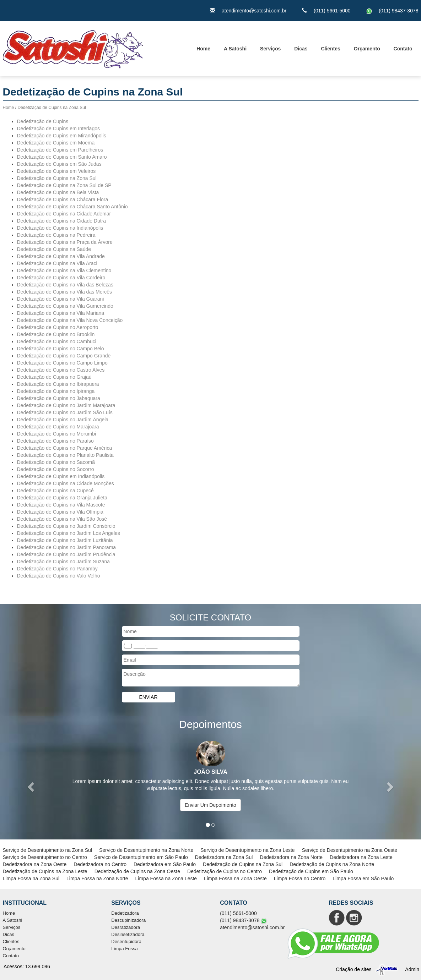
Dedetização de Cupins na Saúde (54, 249)
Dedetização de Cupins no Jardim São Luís (65, 412)
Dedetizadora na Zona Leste (361, 857)
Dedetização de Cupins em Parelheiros (60, 150)
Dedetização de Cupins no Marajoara (58, 427)
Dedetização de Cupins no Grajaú (54, 377)
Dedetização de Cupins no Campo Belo (61, 349)
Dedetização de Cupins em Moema (56, 143)
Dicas (301, 49)
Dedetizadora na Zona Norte (291, 857)
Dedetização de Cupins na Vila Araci (57, 263)
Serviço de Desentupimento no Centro (45, 857)
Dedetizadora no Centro (100, 864)
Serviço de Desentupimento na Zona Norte (146, 850)
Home (203, 49)
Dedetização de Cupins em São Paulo (311, 871)
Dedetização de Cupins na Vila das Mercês (64, 292)
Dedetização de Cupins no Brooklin (56, 334)
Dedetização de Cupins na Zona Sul (57, 178)
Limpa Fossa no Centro (300, 878)
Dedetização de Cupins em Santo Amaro (62, 157)
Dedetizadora (125, 913)
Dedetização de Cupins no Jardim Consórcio (66, 526)
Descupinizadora (128, 920)
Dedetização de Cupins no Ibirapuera (58, 384)
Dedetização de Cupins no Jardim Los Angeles (69, 533)
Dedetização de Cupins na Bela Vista (58, 192)
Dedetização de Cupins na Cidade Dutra (62, 221)
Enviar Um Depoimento (211, 805)
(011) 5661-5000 (332, 11)
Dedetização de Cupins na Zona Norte (332, 864)
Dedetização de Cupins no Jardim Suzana (64, 562)
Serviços (270, 49)
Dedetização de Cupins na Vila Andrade (61, 256)
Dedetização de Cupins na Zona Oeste (137, 871)
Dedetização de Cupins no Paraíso (55, 441)
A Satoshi (235, 49)
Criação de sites (353, 969)
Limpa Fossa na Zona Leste (166, 878)
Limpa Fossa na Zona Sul (31, 878)
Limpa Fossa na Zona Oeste (235, 878)
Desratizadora (126, 927)
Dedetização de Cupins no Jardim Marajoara (66, 405)
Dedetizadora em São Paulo (165, 864)
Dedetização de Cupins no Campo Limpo (62, 363)
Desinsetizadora (128, 934)
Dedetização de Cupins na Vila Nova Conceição (70, 320)
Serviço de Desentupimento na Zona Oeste (350, 850)
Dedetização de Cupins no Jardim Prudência (66, 554)
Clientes (330, 49)
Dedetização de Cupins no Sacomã (56, 462)
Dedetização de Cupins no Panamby (57, 569)
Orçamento (367, 49)
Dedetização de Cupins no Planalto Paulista (65, 455)
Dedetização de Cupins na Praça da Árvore (65, 242)
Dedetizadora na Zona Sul (224, 857)
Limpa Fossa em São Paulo (363, 878)
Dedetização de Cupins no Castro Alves (61, 370)
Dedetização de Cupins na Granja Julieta (62, 498)
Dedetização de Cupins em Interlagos (58, 128)
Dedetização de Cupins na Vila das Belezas (65, 285)
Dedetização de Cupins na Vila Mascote (61, 505)
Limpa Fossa (124, 949)
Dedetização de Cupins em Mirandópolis (62, 136)
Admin (412, 969)
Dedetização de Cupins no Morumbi (57, 434)
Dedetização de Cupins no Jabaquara (59, 398)
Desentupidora (126, 941)
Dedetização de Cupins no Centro (225, 871)
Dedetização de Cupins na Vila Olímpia (60, 512)
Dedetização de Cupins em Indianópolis (61, 476)
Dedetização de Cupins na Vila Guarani (61, 299)
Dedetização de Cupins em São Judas (59, 164)
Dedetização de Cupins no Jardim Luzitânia (65, 540)
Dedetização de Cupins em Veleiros (56, 171)
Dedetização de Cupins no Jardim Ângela (63, 420)
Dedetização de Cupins (43, 121)
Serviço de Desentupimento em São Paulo (141, 857)
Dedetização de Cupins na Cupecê (55, 491)
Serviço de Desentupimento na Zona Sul (47, 850)
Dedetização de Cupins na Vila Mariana (61, 313)
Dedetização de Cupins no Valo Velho (59, 576)
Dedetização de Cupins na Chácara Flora (63, 199)
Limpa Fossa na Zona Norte (97, 878)
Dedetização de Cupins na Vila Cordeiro (61, 278)
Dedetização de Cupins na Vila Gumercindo (65, 306)
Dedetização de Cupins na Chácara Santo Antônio (72, 207)
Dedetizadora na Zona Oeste (35, 864)
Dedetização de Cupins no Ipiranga (56, 391)
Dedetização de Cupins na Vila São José (62, 519)
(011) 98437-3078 (398, 11)
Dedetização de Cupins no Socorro (56, 469)
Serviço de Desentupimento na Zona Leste (247, 850)
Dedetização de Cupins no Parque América (65, 448)
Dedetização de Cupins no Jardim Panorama (67, 547)
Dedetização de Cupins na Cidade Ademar (64, 214)
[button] (32, 787)
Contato (403, 49)
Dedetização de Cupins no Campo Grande (64, 356)
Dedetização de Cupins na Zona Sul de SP (64, 185)
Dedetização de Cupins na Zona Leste (45, 871)
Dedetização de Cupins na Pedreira (56, 235)
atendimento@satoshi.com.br (254, 11)
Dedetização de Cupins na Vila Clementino (64, 270)
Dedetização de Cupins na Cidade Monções (66, 483)
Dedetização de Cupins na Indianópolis (60, 228)
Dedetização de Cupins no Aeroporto (58, 327)
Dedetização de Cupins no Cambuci (57, 341)
